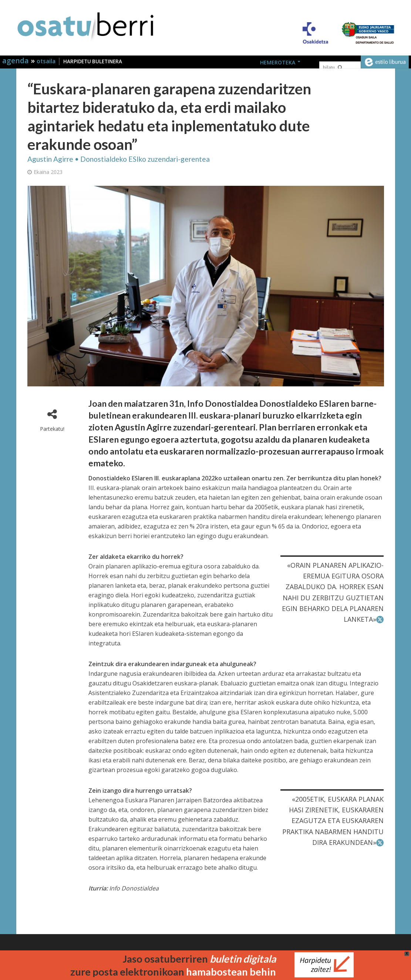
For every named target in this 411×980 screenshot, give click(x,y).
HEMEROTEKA (278, 62)
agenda (16, 61)
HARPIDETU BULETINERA (93, 61)
